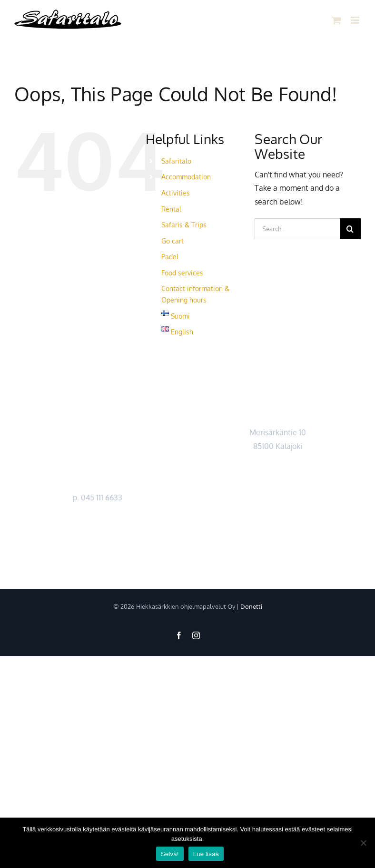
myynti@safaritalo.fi (98, 511)
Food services (182, 273)
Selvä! (170, 854)
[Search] (350, 229)
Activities (176, 193)
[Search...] (297, 229)
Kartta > (278, 460)
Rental (171, 209)
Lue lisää (206, 854)
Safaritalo (176, 161)
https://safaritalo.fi (98, 525)
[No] (363, 843)
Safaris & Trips (184, 225)
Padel (170, 257)
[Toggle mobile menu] (356, 20)
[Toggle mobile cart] (336, 20)
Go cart (173, 241)
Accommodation (186, 177)
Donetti (251, 606)
